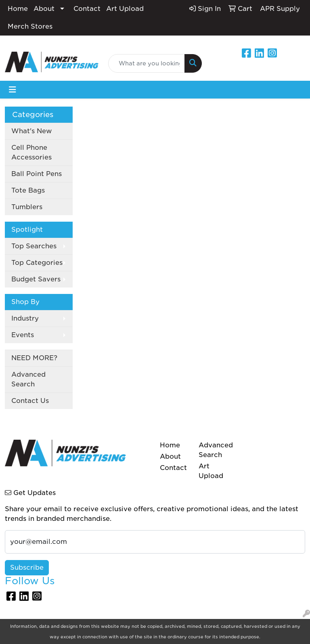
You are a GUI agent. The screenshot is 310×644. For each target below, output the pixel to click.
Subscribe (27, 567)
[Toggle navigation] (13, 90)
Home (18, 9)
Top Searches (34, 246)
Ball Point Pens (37, 174)
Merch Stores (30, 26)
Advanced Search (28, 379)
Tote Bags (28, 190)
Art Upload (125, 9)
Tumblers (27, 207)
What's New (31, 131)
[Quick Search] (147, 63)
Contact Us (30, 401)
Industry (25, 318)
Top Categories (37, 263)
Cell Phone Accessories (31, 152)
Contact (87, 9)
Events (23, 335)
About (44, 9)
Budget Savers (36, 279)
